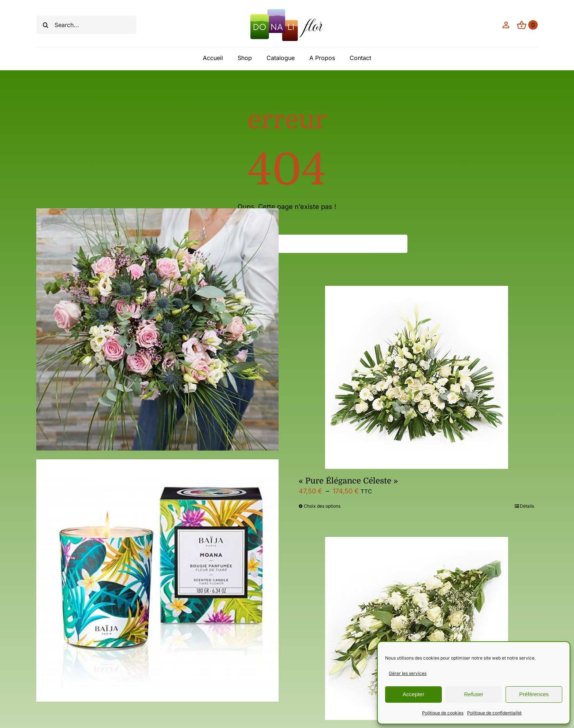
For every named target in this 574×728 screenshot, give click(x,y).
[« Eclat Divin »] (158, 329)
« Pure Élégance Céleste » (348, 481)
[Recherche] (45, 25)
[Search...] (86, 25)
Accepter (413, 694)
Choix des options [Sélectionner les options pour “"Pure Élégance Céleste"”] (322, 506)
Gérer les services (408, 673)
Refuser (474, 694)
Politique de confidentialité (494, 713)
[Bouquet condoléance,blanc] (416, 628)
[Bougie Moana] (158, 580)
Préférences (534, 694)
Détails (527, 506)
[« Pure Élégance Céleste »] (416, 377)
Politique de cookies (443, 713)
